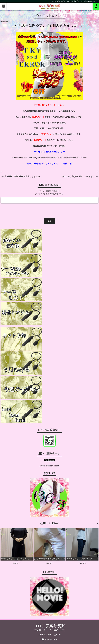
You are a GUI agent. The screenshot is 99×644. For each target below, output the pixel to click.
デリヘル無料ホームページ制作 (63, 640)
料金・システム (48, 528)
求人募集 (45, 533)
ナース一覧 (64, 528)
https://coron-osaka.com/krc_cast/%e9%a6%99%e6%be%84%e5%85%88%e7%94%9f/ (50, 157)
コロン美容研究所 (50, 5)
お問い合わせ (11, 533)
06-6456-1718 (51, 520)
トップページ (12, 528)
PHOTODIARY (66, 533)
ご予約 (80, 528)
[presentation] (19, 209)
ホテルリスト (11, 537)
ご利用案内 (28, 528)
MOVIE (80, 533)
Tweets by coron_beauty (49, 347)
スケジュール (29, 533)
